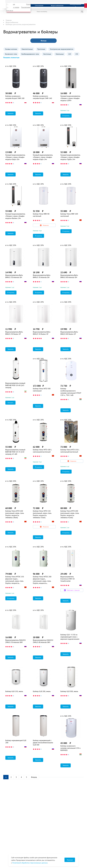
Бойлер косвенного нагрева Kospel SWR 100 (15, 97)
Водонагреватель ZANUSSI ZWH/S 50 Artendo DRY (16, 641)
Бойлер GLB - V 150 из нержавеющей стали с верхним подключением (70, 637)
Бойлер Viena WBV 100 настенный (69, 215)
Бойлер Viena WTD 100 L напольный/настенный (42, 451)
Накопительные (27, 49)
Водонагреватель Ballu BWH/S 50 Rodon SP (42, 333)
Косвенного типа (11, 54)
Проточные (41, 49)
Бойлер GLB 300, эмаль (69, 691)
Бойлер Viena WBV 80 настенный (41, 215)
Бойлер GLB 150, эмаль (14, 691)
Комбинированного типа (30, 54)
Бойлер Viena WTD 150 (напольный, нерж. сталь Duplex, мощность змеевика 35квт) (42, 514)
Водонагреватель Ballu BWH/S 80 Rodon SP (69, 333)
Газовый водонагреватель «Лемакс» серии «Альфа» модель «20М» (70, 98)
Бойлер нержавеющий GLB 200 (16, 741)
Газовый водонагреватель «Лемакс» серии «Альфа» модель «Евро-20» (15, 157)
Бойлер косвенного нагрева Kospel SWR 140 (42, 97)
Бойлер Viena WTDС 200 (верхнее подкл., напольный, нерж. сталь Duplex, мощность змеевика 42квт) (42, 580)
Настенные (47, 54)
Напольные (60, 54)
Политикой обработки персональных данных (30, 863)
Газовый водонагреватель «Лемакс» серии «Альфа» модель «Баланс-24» (15, 216)
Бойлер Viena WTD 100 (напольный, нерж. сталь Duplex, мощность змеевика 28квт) (15, 514)
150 (77, 54)
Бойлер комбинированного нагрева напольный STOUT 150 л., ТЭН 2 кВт (71, 392)
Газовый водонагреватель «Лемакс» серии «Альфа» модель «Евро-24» (43, 157)
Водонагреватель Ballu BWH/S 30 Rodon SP (14, 333)
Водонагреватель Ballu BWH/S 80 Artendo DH (69, 276)
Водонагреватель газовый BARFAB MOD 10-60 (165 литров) (15, 385)
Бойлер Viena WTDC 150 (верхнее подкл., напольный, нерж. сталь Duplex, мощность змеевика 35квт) (15, 580)
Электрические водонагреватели (61, 49)
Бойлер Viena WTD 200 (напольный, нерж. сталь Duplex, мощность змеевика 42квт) (70, 514)
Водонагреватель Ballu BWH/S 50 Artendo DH (42, 276)
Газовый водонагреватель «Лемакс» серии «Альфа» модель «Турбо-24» (70, 157)
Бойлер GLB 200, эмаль (42, 691)
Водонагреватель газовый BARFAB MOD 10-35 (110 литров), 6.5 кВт (15, 452)
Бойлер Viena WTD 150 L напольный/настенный (70, 451)
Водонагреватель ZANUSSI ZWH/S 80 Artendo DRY (43, 641)
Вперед (34, 777)
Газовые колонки (11, 49)
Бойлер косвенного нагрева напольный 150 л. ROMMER (70, 748)
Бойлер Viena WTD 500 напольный (42, 390)
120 (70, 54)
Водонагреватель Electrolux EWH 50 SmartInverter (67, 579)
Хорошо (70, 860)
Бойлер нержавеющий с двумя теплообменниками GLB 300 (43, 743)
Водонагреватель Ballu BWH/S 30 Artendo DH (14, 276)
